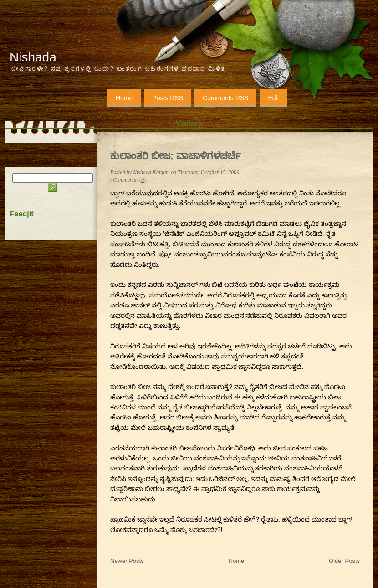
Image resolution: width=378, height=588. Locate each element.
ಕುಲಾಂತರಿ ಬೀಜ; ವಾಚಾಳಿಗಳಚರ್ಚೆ (176, 156)
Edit (273, 98)
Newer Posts (127, 561)
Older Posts (344, 561)
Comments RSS (225, 98)
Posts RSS (168, 98)
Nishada (33, 57)
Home (124, 98)
